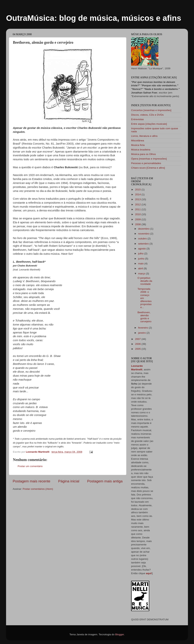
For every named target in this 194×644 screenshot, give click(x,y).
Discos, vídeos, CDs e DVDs (147, 115)
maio (141, 264)
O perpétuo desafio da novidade (145, 281)
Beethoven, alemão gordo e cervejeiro (145, 317)
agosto (142, 249)
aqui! (149, 573)
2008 (138, 224)
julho (141, 253)
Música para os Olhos (144, 154)
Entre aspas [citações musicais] (149, 124)
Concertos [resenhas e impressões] (151, 110)
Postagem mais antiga (105, 481)
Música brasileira (141, 150)
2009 (138, 219)
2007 (138, 339)
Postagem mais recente (31, 481)
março (142, 274)
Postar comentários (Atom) (38, 489)
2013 (138, 199)
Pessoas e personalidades (146, 163)
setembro (144, 244)
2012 (138, 204)
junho (142, 259)
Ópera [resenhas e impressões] (149, 159)
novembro (144, 234)
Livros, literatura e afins (144, 136)
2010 (138, 214)
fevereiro (143, 328)
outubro (143, 239)
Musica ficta (138, 145)
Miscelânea (138, 141)
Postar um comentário (30, 466)
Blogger (120, 634)
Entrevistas (137, 119)
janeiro (142, 333)
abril (141, 268)
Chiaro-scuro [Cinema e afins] (148, 168)
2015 (138, 190)
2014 (138, 194)
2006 (138, 344)
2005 (138, 349)
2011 (138, 209)
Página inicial (69, 481)
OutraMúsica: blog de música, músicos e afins (94, 18)
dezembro (144, 229)
